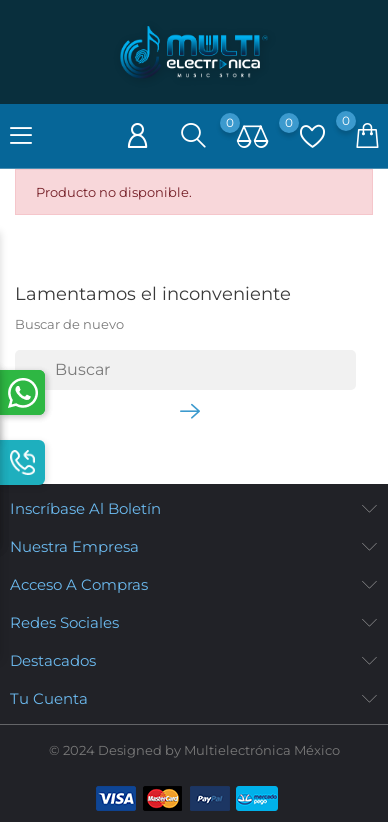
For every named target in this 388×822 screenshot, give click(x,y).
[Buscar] (185, 370)
